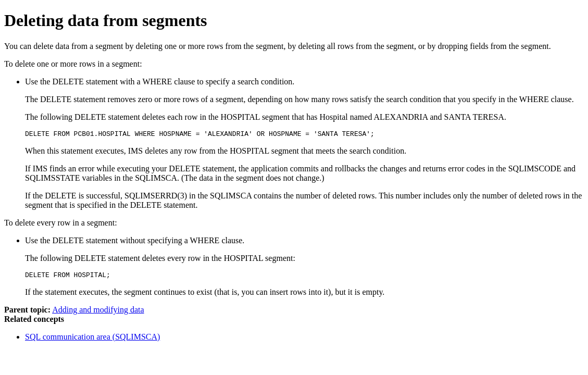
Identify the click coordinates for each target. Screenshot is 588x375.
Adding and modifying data (98, 313)
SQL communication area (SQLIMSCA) (92, 340)
